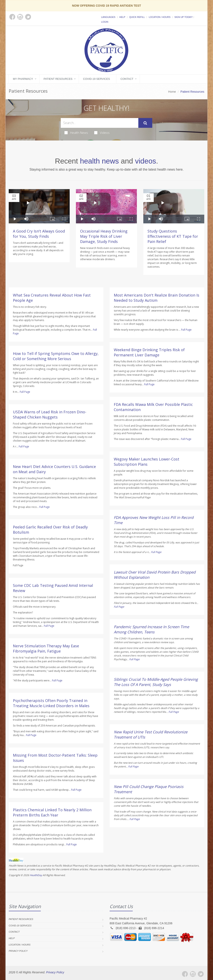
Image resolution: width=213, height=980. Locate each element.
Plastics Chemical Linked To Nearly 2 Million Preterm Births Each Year (52, 812)
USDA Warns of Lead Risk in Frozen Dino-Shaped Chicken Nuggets (50, 414)
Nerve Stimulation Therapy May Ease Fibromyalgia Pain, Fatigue (46, 648)
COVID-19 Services (96, 79)
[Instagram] (193, 974)
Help (122, 17)
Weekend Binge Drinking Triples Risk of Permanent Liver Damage (149, 352)
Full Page (25, 392)
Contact (127, 79)
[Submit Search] (145, 123)
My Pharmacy (23, 79)
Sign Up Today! (183, 17)
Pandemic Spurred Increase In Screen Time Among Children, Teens (151, 629)
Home (172, 92)
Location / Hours (160, 17)
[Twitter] (201, 974)
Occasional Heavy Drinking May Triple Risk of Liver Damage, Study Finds (104, 236)
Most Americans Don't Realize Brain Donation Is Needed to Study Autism (157, 298)
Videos (102, 133)
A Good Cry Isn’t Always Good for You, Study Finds (39, 234)
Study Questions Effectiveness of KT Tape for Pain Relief (173, 236)
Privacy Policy (18, 951)
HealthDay (36, 875)
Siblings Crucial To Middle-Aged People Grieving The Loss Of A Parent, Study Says (156, 682)
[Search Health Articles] (100, 123)
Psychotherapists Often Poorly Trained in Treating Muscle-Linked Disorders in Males (51, 703)
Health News (76, 133)
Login (105, 22)
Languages (108, 17)
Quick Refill (137, 17)
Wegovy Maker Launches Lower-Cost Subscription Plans (147, 462)
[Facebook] (185, 974)
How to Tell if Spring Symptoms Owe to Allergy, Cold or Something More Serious (56, 356)
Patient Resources (58, 79)
